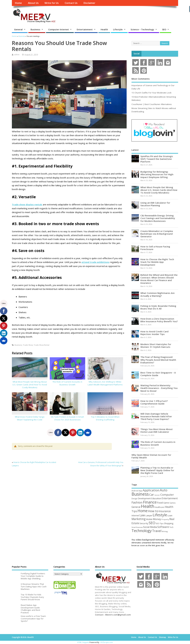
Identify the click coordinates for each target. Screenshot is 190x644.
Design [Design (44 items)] (134, 498)
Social (137, 54)
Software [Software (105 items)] (163, 527)
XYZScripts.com (107, 642)
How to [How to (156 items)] (153, 511)
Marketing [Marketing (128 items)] (138, 519)
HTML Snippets (83, 642)
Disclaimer (89, 3)
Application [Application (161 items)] (151, 490)
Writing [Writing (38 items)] (165, 531)
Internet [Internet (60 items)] (135, 515)
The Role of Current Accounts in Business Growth (67, 383)
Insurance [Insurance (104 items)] (165, 511)
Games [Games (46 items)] (172, 503)
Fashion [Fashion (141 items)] (137, 502)
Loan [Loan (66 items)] (170, 515)
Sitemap (162, 637)
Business (35, 29)
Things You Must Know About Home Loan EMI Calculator (157, 430)
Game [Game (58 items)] (166, 503)
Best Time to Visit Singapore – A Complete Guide (158, 374)
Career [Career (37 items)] (157, 495)
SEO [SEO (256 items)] (152, 523)
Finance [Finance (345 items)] (150, 502)
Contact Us (71, 3)
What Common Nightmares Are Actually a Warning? (157, 294)
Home (18, 3)
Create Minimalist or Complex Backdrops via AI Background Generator (157, 234)
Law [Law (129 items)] (142, 515)
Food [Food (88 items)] (160, 503)
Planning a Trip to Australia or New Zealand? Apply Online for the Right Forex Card (157, 470)
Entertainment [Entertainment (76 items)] (170, 498)
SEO (164, 29)
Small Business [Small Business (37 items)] (137, 527)
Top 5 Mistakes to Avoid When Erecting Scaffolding (105, 418)
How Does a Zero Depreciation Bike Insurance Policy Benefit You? (159, 320)
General (18, 29)
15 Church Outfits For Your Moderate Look (151, 93)
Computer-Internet (59, 29)
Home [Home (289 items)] (143, 511)
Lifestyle (118, 29)
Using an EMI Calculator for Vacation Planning (155, 204)
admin (17, 55)
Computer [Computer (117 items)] (167, 495)
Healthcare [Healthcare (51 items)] (159, 507)
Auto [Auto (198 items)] (164, 490)
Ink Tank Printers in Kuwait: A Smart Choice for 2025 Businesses (67, 418)
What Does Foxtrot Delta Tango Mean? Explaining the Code (30, 418)
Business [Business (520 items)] (140, 494)
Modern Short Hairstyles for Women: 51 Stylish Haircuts (156, 346)
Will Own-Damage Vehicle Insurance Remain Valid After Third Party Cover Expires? (156, 416)
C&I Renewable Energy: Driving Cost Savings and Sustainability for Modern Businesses (158, 218)
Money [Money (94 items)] (157, 519)
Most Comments (141, 79)
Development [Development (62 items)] (144, 498)
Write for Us (52, 3)
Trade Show (28, 345)
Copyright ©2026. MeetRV (23, 637)
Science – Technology (142, 29)
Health (104, 29)
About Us (33, 3)
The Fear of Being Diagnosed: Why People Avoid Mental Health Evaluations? (158, 360)
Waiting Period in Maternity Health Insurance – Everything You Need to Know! (159, 388)
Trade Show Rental (41, 345)
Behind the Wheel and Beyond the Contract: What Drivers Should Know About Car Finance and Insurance (159, 279)
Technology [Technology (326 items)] (142, 531)
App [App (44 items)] (140, 491)
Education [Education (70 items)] (156, 498)
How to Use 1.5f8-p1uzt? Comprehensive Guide (154, 402)
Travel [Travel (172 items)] (157, 531)
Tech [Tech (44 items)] (171, 527)
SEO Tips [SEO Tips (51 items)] (160, 523)
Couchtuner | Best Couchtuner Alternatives (152, 104)
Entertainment (85, 29)
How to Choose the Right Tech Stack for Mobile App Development (157, 262)
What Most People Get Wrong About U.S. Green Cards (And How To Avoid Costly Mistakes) (30, 385)
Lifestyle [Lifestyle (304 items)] (160, 515)
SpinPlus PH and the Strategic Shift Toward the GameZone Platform (157, 159)
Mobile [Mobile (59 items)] (149, 519)
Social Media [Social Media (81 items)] (150, 527)
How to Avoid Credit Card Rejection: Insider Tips (154, 333)
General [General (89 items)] (136, 507)
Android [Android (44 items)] (135, 491)
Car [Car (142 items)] (152, 495)
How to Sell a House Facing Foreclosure (155, 248)
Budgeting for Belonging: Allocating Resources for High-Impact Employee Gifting (157, 174)
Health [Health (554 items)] (148, 506)
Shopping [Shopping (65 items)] (169, 523)
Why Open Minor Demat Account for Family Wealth (151, 456)
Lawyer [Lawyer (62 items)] (149, 515)
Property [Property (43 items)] (165, 519)
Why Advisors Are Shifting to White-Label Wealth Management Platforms (105, 383)
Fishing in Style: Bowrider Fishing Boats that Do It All (158, 307)
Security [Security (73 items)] (144, 523)
